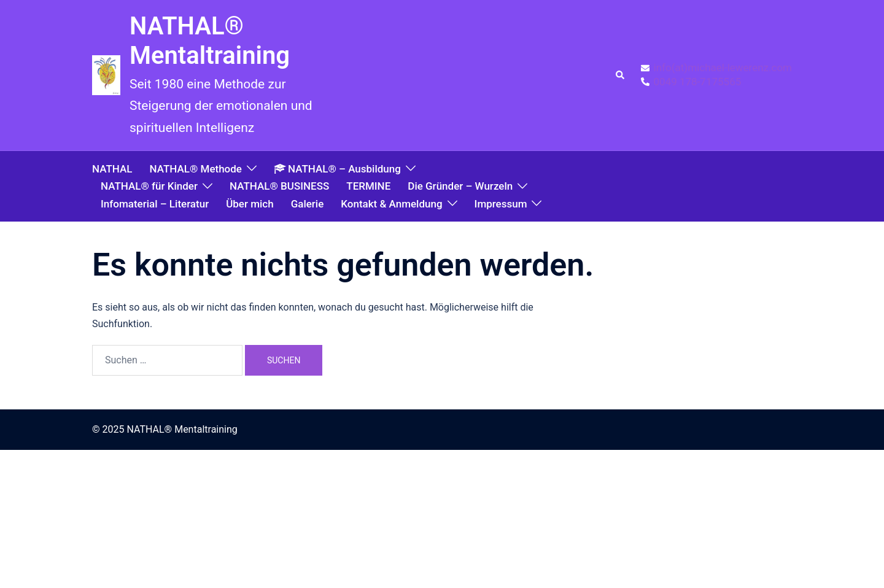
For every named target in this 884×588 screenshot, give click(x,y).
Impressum (501, 204)
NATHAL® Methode (195, 169)
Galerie (308, 204)
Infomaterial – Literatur (155, 204)
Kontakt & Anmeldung (391, 204)
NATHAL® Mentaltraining (210, 41)
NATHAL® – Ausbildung (337, 169)
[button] (621, 75)
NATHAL (112, 169)
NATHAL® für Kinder (149, 186)
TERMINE (368, 186)
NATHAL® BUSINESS (279, 186)
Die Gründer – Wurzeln (460, 186)
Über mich (250, 204)
